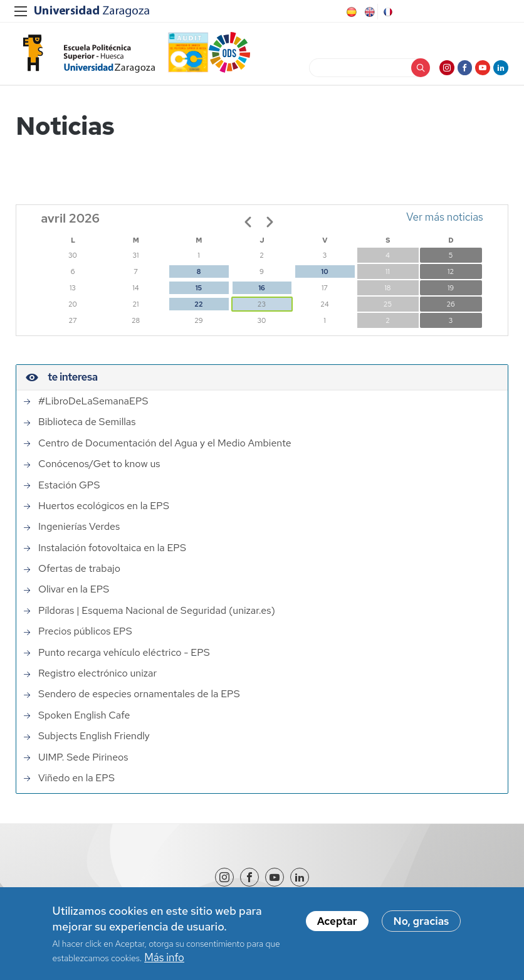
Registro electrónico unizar (97, 678)
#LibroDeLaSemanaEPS (93, 406)
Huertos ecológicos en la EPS (104, 511)
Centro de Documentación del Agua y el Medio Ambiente (165, 448)
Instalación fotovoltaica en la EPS (112, 553)
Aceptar (337, 921)
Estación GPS (69, 490)
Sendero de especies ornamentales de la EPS (139, 700)
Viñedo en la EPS (76, 783)
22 (198, 309)
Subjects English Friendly (94, 741)
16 (261, 293)
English (369, 12)
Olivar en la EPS (74, 595)
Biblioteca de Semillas (87, 428)
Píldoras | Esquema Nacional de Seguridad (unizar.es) (157, 616)
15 (199, 293)
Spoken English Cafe (84, 720)
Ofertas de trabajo (79, 574)
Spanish (350, 12)
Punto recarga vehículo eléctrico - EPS (124, 658)
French (387, 12)
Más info (164, 957)
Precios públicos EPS (85, 636)
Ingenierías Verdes (79, 532)
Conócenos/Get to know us (99, 469)
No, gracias (422, 921)
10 (324, 277)
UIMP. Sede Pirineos (83, 762)
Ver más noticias (445, 222)
